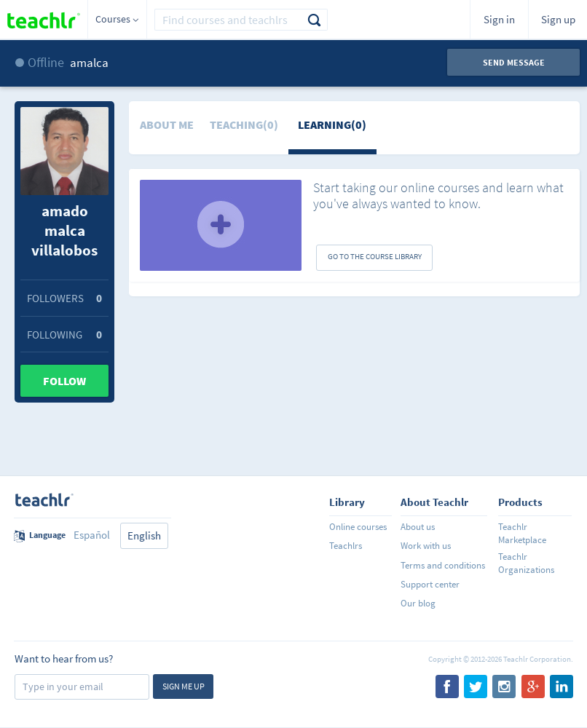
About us (418, 527)
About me (167, 124)
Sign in (499, 19)
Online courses (358, 527)
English (144, 535)
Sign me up (184, 686)
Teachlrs (346, 546)
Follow (64, 381)
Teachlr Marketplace (522, 533)
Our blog (418, 603)
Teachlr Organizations (526, 563)
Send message (514, 62)
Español (92, 535)
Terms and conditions (443, 565)
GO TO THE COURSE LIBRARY (375, 256)
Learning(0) (332, 124)
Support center (430, 584)
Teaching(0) (244, 124)
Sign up (558, 19)
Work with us (426, 546)
